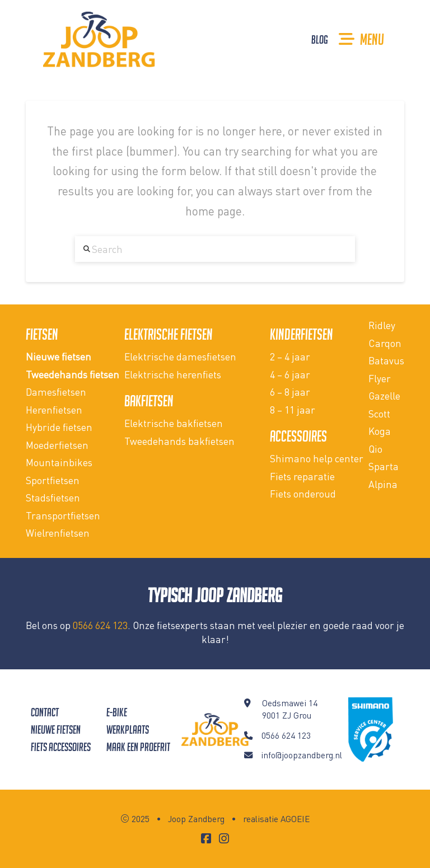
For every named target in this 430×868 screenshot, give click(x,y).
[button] (361, 39)
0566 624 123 (100, 625)
